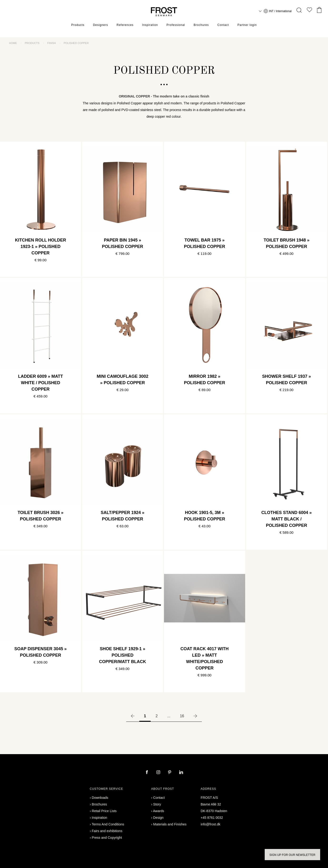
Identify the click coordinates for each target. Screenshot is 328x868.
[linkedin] (181, 773)
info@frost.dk (211, 824)
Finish (52, 43)
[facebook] (147, 773)
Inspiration (150, 25)
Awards (159, 811)
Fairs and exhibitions (107, 831)
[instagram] (159, 773)
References (125, 25)
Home (13, 43)
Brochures (201, 25)
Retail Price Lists (104, 811)
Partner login (247, 25)
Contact (223, 25)
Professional (176, 25)
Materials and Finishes (170, 824)
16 (182, 716)
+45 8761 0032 (212, 818)
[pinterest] (170, 773)
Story (157, 804)
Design (159, 818)
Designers (101, 25)
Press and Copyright (107, 838)
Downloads (100, 798)
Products (78, 25)
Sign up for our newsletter (292, 855)
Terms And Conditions (108, 824)
